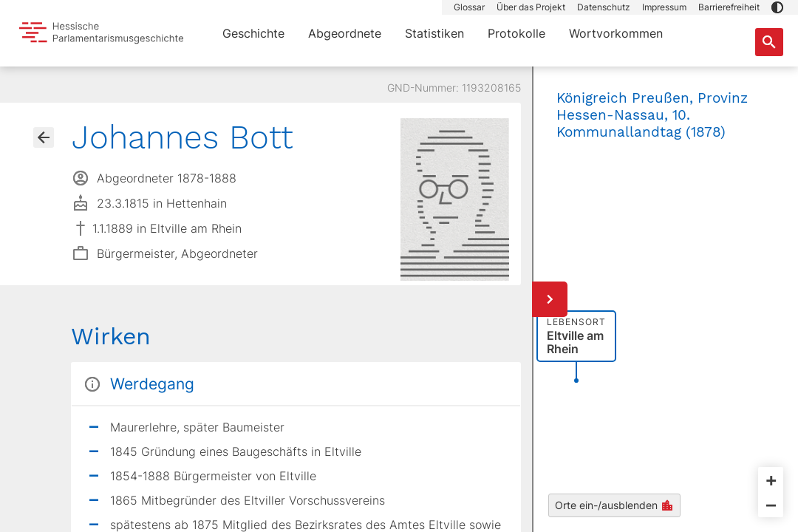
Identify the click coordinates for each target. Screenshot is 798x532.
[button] (777, 7)
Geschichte (253, 33)
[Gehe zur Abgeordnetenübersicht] (44, 137)
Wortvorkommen (616, 33)
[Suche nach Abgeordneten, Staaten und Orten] (769, 42)
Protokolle (516, 33)
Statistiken (434, 33)
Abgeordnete (345, 33)
